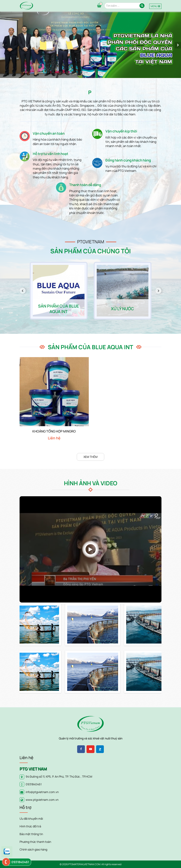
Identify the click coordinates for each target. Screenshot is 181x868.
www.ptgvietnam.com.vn (42, 800)
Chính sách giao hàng (33, 849)
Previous (24, 291)
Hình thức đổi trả (30, 826)
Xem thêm (90, 457)
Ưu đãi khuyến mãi (31, 819)
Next (160, 291)
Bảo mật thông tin (31, 834)
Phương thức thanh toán (35, 842)
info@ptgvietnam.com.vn (42, 792)
